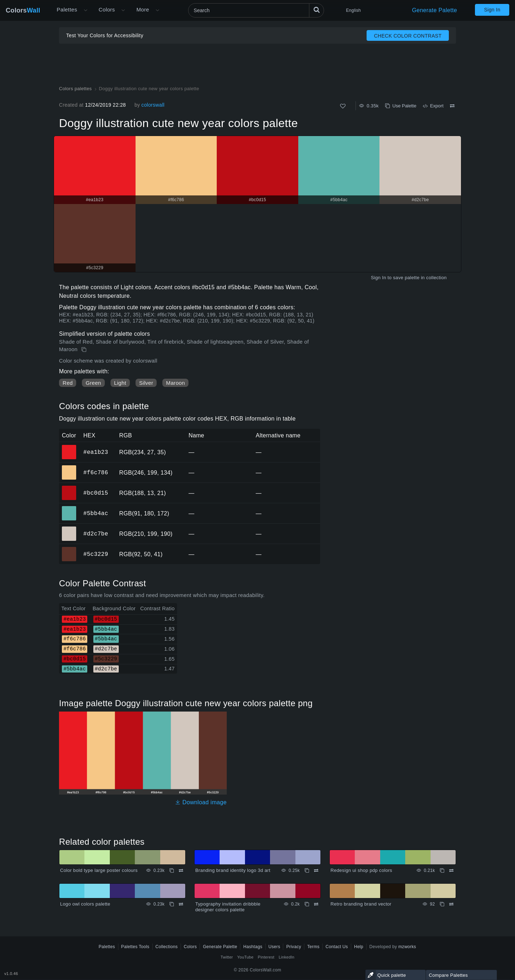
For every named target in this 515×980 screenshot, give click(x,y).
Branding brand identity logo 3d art (233, 870)
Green (93, 383)
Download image (201, 802)
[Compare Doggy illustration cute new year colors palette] (452, 106)
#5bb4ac (96, 513)
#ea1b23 (96, 452)
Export (433, 106)
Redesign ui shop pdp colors (361, 870)
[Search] (256, 10)
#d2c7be (96, 534)
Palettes (67, 9)
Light (120, 383)
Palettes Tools (135, 947)
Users (274, 947)
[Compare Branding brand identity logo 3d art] (316, 870)
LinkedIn (286, 957)
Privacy (294, 947)
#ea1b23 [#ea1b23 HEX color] (69, 447)
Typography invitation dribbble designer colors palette (228, 907)
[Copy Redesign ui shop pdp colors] (442, 870)
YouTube (245, 957)
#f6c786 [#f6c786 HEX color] (69, 467)
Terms (313, 947)
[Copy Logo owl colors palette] (172, 904)
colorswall (153, 105)
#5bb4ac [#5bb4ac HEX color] (69, 508)
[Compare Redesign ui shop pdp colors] (451, 870)
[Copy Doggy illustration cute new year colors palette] (85, 350)
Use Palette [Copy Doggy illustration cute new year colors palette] (401, 106)
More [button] (143, 9)
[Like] (343, 106)
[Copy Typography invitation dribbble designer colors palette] (307, 904)
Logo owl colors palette (85, 904)
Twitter (227, 957)
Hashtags (253, 947)
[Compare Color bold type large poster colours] (181, 870)
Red (68, 383)
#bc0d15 (96, 493)
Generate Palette (435, 10)
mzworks (407, 947)
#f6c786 (96, 472)
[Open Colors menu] (123, 10)
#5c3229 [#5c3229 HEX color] (69, 549)
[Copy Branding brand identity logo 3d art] (307, 870)
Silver (146, 383)
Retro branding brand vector (361, 904)
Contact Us (337, 947)
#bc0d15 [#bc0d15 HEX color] (69, 488)
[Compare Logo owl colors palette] (181, 904)
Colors (23, 10)
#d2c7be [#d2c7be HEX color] (69, 529)
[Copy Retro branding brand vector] (442, 904)
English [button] (354, 10)
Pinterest (266, 957)
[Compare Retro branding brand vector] (451, 904)
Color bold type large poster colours (99, 870)
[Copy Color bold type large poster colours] (172, 870)
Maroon (175, 383)
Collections (167, 947)
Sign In (492, 10)
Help (359, 947)
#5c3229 (96, 554)
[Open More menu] (85, 10)
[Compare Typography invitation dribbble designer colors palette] (316, 904)
